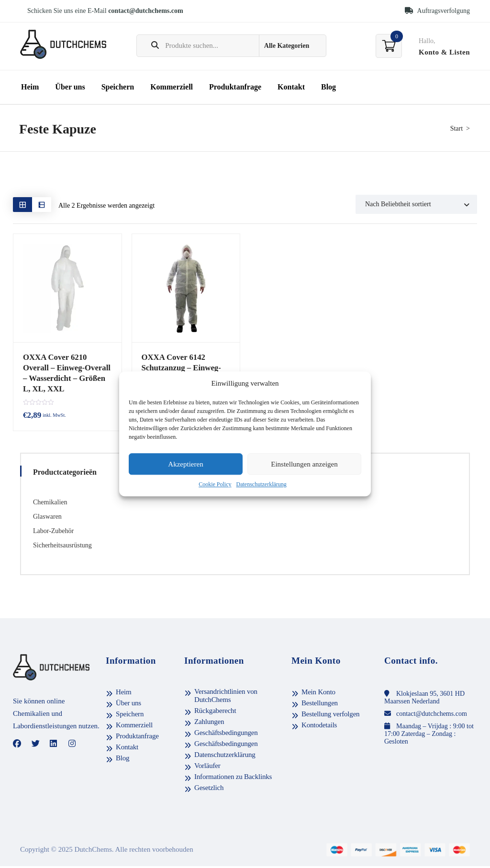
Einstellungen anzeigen (304, 464)
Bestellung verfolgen (330, 716)
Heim (30, 87)
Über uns (70, 87)
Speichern (118, 87)
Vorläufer (207, 768)
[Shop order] (416, 204)
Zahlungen (209, 724)
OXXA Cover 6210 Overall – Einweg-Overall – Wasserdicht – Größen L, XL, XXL (67, 372)
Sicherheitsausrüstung (62, 548)
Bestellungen (320, 705)
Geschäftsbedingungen (226, 735)
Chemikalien (50, 505)
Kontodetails (319, 727)
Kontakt (291, 87)
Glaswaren (47, 519)
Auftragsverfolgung (437, 11)
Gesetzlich (209, 790)
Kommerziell (172, 87)
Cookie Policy (215, 485)
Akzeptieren (185, 464)
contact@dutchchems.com (146, 11)
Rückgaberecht (215, 713)
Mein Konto (318, 694)
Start (457, 128)
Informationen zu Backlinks (233, 779)
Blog (329, 87)
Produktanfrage (235, 87)
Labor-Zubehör (53, 533)
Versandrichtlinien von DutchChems (226, 698)
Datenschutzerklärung (262, 485)
